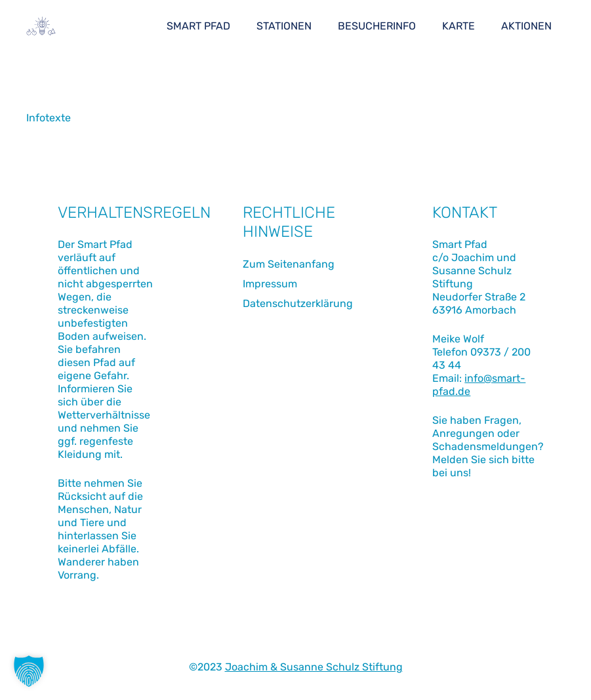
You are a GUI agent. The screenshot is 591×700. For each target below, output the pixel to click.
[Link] (41, 26)
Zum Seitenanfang (289, 264)
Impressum (270, 284)
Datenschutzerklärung (298, 303)
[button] (29, 671)
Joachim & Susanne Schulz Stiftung (314, 667)
